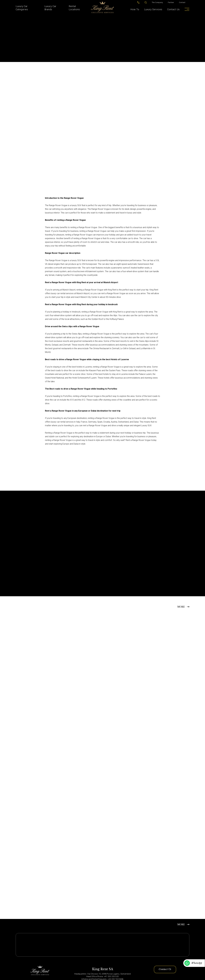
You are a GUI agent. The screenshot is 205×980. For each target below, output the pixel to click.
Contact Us (173, 9)
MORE (181, 606)
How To (135, 9)
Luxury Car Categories (22, 8)
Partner (171, 2)
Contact (182, 2)
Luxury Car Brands (50, 8)
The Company (157, 2)
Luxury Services (153, 9)
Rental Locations (74, 8)
